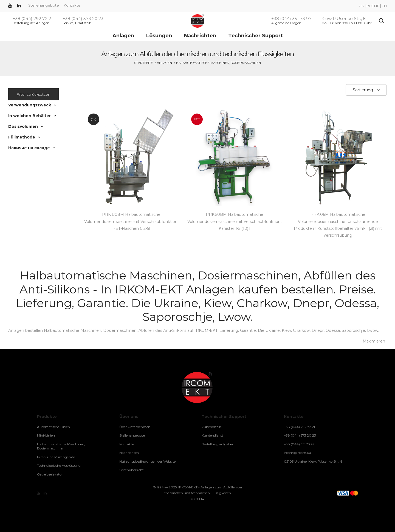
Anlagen (123, 36)
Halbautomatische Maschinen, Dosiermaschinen (61, 446)
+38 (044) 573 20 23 (83, 19)
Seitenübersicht (132, 470)
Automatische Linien (53, 427)
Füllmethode (22, 137)
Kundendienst (212, 435)
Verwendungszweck (30, 105)
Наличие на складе (29, 148)
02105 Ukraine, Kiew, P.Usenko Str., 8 (313, 461)
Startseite (143, 63)
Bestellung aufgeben (218, 444)
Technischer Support (256, 36)
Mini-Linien (46, 435)
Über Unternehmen (135, 427)
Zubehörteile (212, 427)
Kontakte (72, 5)
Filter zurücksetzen (33, 94)
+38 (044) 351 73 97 (291, 19)
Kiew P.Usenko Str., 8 (344, 19)
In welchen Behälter (29, 116)
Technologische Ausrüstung (59, 466)
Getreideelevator (50, 474)
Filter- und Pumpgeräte (56, 457)
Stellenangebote (44, 5)
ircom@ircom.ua (297, 453)
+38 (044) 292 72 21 (33, 19)
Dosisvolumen (23, 126)
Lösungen (159, 36)
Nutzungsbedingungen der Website (147, 461)
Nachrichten (200, 36)
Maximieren (374, 341)
